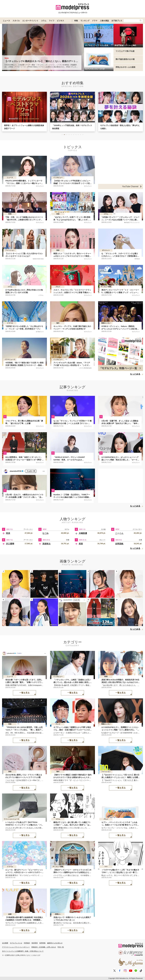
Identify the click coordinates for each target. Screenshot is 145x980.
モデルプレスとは (16, 943)
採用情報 (42, 943)
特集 (76, 21)
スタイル (16, 21)
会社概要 (5, 943)
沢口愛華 (10, 544)
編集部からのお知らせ (55, 943)
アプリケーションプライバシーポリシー (16, 947)
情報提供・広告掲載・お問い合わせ (44, 947)
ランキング (85, 21)
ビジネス (60, 21)
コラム (44, 21)
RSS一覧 (61, 947)
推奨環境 (35, 943)
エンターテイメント (30, 21)
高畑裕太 (46, 544)
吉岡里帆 (119, 544)
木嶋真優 (83, 533)
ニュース (6, 21)
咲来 (8, 533)
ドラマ (95, 21)
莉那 (81, 544)
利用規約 (27, 943)
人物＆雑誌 (104, 21)
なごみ (45, 533)
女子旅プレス (117, 21)
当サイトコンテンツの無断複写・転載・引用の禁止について (23, 951)
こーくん (119, 533)
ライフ (52, 21)
